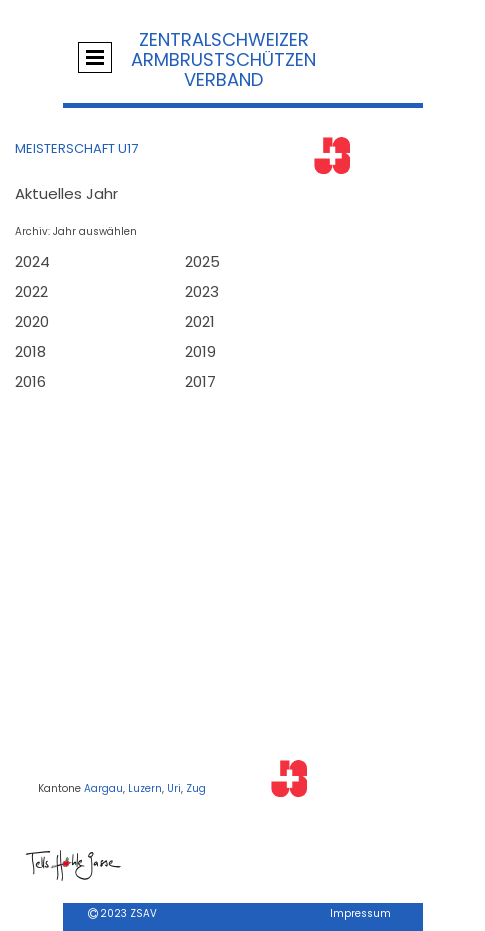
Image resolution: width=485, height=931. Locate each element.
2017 (200, 381)
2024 (32, 261)
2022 (31, 291)
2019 (200, 351)
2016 (30, 381)
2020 (32, 321)
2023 (202, 291)
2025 (202, 261)
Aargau (103, 788)
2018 (30, 351)
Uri (174, 788)
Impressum (360, 913)
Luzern (145, 788)
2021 (200, 321)
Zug (196, 788)
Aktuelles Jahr (66, 193)
